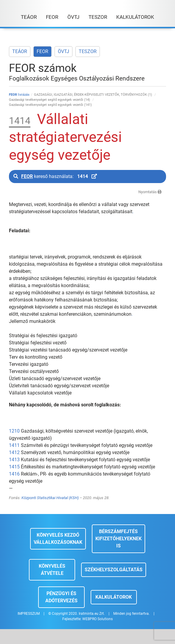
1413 (14, 460)
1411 (14, 445)
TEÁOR (20, 51)
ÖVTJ (64, 51)
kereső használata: (55, 176)
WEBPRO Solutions (97, 619)
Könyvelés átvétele (52, 570)
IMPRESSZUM (29, 614)
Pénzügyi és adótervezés (61, 597)
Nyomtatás (150, 192)
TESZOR (88, 51)
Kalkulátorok (114, 597)
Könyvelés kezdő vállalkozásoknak (58, 539)
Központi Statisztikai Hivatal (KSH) (50, 498)
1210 (14, 431)
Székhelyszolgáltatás (114, 570)
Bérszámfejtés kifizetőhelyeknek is (119, 539)
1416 (14, 474)
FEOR (42, 51)
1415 (14, 467)
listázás (19, 95)
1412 (14, 452)
